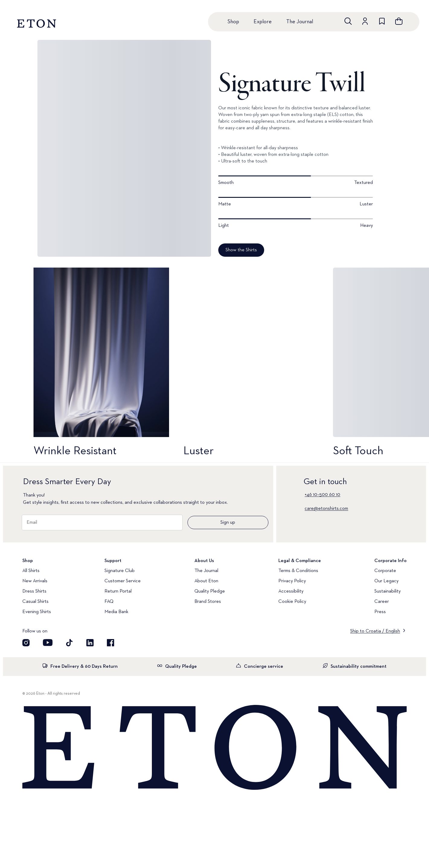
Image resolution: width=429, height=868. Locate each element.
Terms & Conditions (298, 571)
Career (382, 602)
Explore (263, 22)
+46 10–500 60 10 (322, 495)
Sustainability (387, 591)
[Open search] (348, 21)
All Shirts (31, 571)
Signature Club (120, 571)
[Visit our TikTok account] (69, 643)
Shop (233, 22)
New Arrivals (35, 581)
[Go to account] (365, 21)
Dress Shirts (34, 591)
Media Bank (116, 612)
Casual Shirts (35, 602)
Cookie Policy (292, 602)
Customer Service (123, 581)
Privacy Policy (292, 581)
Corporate (385, 571)
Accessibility (291, 591)
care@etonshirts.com (326, 509)
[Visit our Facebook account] (110, 643)
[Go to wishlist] (382, 21)
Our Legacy (386, 581)
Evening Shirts (37, 612)
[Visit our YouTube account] (48, 643)
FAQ (109, 602)
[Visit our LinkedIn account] (90, 643)
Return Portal (118, 591)
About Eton (206, 581)
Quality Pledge (210, 591)
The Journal (300, 22)
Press (380, 612)
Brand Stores (208, 602)
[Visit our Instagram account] (26, 643)
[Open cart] (399, 21)
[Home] (214, 748)
